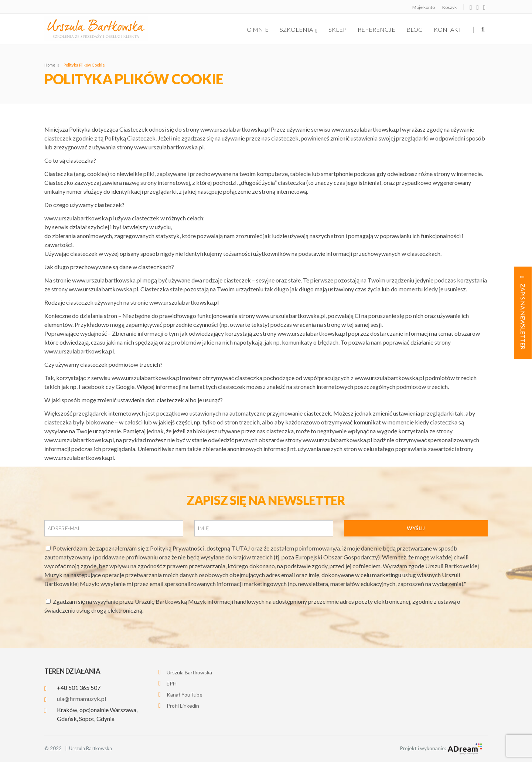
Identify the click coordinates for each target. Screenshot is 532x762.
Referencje (376, 29)
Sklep (337, 29)
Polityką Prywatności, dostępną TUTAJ (201, 548)
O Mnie (258, 29)
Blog (415, 29)
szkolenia (299, 30)
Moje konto (424, 7)
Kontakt (448, 29)
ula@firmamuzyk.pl (81, 699)
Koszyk (449, 7)
